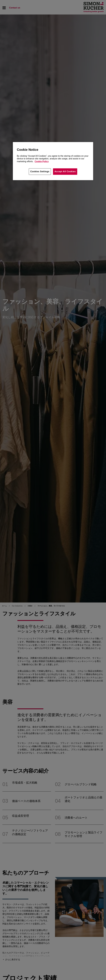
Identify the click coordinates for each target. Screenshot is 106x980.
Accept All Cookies (65, 171)
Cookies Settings (40, 171)
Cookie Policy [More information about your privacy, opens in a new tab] (42, 161)
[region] (53, 161)
